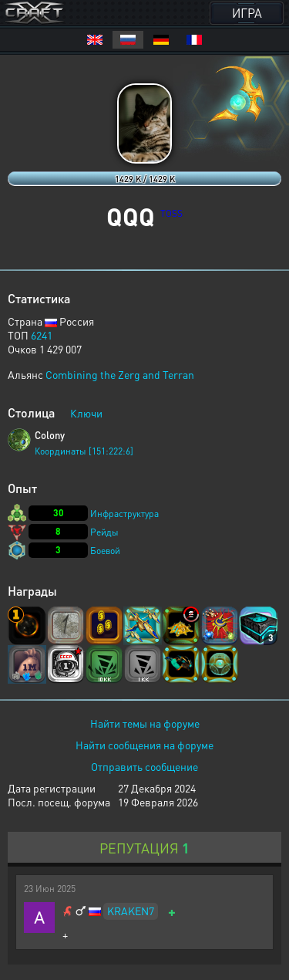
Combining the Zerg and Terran (120, 374)
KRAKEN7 (131, 911)
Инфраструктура (124, 514)
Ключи (86, 413)
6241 (42, 335)
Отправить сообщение (144, 766)
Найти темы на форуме (145, 723)
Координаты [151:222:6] (84, 451)
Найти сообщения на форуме (144, 745)
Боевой (105, 551)
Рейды (104, 532)
